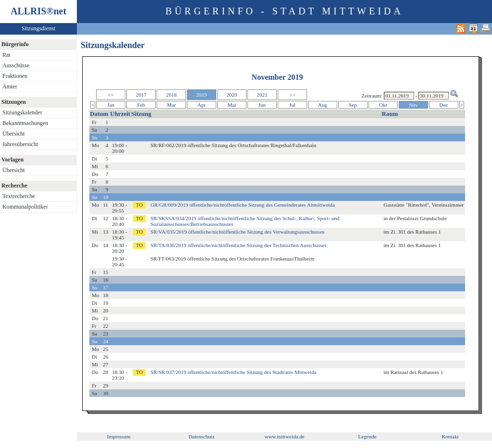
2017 (141, 95)
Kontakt (450, 436)
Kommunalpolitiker (25, 207)
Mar (171, 105)
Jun (262, 105)
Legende (367, 436)
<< (111, 95)
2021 (262, 95)
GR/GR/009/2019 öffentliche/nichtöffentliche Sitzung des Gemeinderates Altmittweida (243, 205)
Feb (141, 105)
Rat (6, 55)
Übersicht (14, 134)
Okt (383, 105)
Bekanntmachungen (25, 123)
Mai (232, 105)
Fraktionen (15, 76)
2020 (232, 95)
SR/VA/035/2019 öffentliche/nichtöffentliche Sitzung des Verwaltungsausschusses (237, 232)
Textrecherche (19, 196)
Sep (353, 105)
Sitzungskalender (22, 112)
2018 (172, 95)
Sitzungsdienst (38, 28)
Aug (323, 105)
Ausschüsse (16, 65)
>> (292, 95)
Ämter (10, 87)
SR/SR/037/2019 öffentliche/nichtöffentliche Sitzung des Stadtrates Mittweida (233, 372)
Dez (443, 105)
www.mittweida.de (284, 436)
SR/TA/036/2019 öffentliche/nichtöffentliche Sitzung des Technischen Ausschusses (239, 245)
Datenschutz (201, 436)
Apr (202, 105)
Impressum (119, 436)
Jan (111, 105)
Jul (292, 105)
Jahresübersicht (20, 144)
